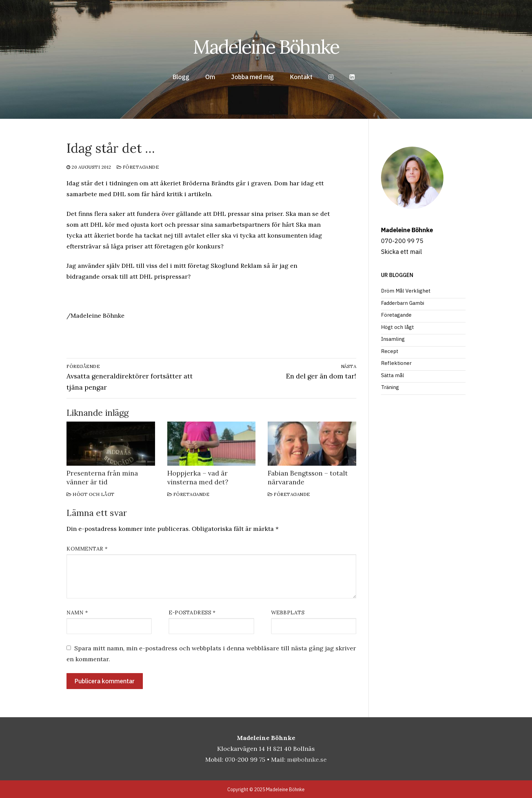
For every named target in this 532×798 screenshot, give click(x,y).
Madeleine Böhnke (266, 47)
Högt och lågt (91, 494)
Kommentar (87, 549)
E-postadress (192, 613)
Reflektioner (396, 363)
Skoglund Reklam (236, 266)
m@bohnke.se (307, 759)
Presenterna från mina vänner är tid (102, 477)
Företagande (138, 167)
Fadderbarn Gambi (403, 303)
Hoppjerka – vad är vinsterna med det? (198, 477)
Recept (390, 351)
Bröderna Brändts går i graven (227, 183)
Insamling (393, 339)
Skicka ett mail (401, 252)
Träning (390, 387)
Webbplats (288, 613)
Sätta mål (393, 375)
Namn (77, 613)
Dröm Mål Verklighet (406, 291)
